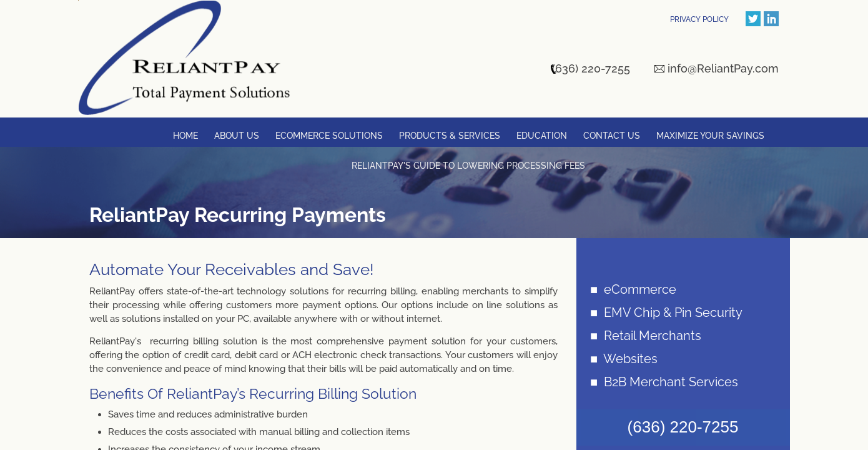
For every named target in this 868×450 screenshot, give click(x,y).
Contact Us (612, 136)
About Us (237, 136)
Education (542, 136)
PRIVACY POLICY (699, 19)
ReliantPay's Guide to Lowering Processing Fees (468, 166)
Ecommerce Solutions (329, 136)
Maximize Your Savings (710, 136)
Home (185, 136)
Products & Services (450, 136)
